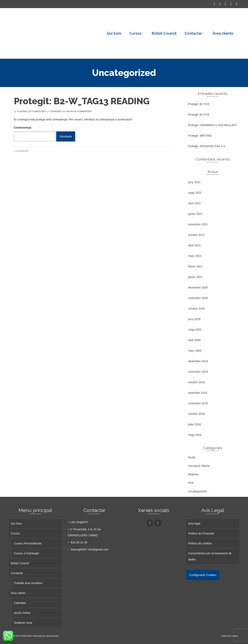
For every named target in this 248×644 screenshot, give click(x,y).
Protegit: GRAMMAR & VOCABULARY (213, 125)
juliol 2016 (195, 424)
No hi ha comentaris (79, 111)
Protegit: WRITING (200, 136)
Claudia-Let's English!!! (32, 111)
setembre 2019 (198, 393)
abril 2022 (194, 203)
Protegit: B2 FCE (199, 104)
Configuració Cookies (203, 575)
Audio (192, 457)
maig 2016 (195, 435)
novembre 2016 (198, 403)
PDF (191, 483)
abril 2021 (194, 245)
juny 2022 (194, 182)
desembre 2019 (198, 361)
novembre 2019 (198, 372)
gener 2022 (195, 214)
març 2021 (195, 256)
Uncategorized (22, 151)
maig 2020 (195, 330)
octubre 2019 (196, 382)
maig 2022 (195, 193)
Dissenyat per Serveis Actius (46, 636)
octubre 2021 (196, 235)
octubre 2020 (196, 309)
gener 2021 (195, 277)
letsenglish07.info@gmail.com (88, 549)
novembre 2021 (198, 224)
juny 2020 (194, 319)
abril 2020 (194, 340)
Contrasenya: (35, 134)
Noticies (193, 474)
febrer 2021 (195, 266)
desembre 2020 (198, 287)
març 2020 (195, 351)
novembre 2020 (198, 298)
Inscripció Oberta (199, 466)
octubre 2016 (196, 414)
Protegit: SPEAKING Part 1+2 (207, 146)
